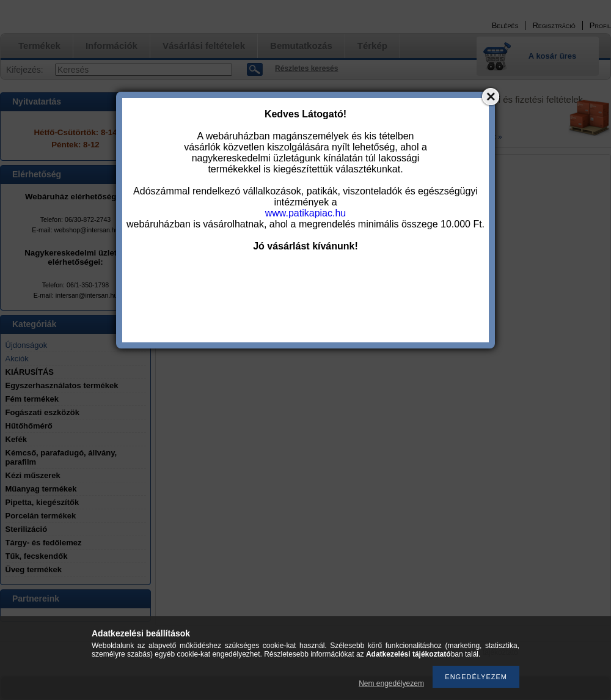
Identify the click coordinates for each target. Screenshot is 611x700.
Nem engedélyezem (391, 683)
